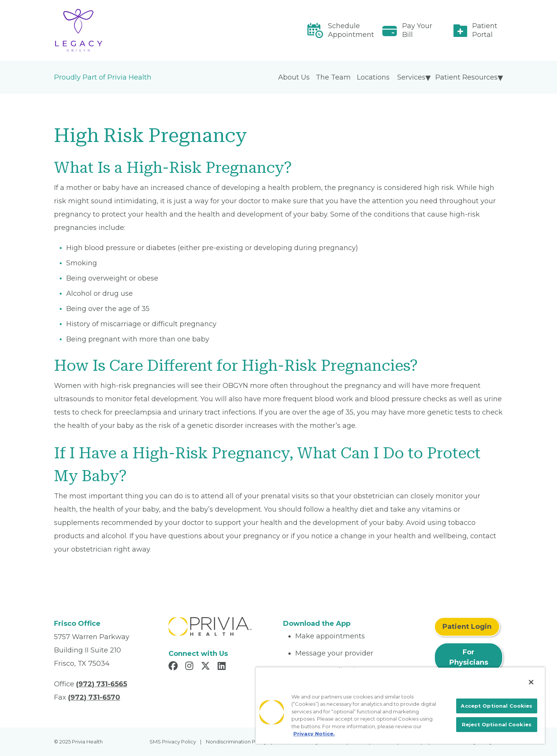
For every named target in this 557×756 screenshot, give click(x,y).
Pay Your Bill (417, 30)
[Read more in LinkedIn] (223, 667)
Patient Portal (485, 30)
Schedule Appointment (351, 30)
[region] (400, 705)
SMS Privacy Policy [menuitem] (173, 742)
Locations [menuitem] (373, 77)
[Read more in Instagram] (190, 667)
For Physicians (469, 657)
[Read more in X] (207, 667)
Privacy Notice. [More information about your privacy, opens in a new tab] (314, 734)
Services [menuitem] (411, 77)
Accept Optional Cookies (497, 706)
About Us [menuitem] (294, 77)
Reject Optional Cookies (497, 724)
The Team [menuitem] (333, 77)
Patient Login (467, 627)
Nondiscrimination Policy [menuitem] (236, 742)
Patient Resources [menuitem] (466, 77)
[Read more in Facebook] (174, 667)
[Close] (531, 682)
